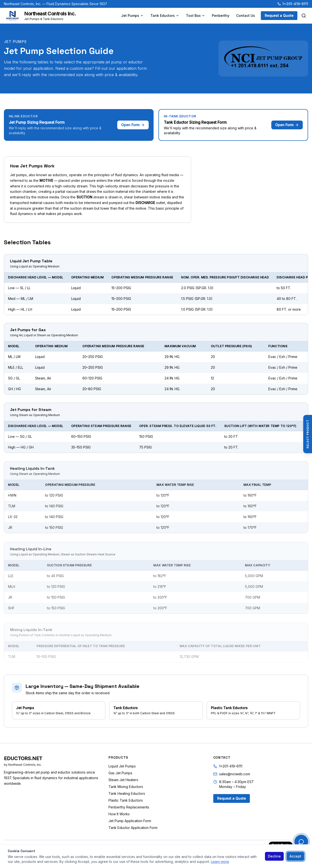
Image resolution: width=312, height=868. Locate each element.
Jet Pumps (132, 15)
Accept (295, 856)
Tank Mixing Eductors (126, 787)
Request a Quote (279, 15)
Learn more (220, 862)
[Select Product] (308, 434)
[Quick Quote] (301, 842)
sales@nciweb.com (235, 774)
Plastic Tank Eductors (126, 800)
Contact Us (246, 15)
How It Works (119, 814)
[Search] (304, 16)
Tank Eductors (165, 15)
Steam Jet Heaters (123, 780)
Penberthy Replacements (129, 807)
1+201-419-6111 (293, 4)
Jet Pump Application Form (130, 821)
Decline (274, 856)
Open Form (133, 125)
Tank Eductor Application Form (133, 828)
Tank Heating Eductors (127, 793)
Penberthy (221, 15)
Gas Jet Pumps (120, 773)
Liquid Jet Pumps (122, 766)
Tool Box (195, 15)
